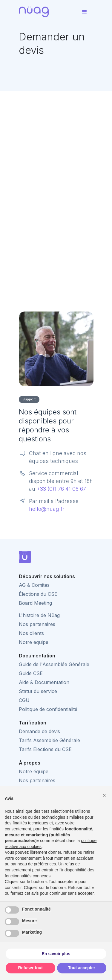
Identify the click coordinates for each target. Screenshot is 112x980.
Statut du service (38, 691)
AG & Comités (34, 585)
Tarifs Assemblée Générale (49, 740)
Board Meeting (35, 603)
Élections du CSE (38, 594)
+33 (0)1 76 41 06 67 (61, 489)
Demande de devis (39, 731)
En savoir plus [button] (56, 954)
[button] (85, 12)
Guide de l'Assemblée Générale (54, 664)
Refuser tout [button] (30, 968)
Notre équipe (34, 642)
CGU (24, 700)
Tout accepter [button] (82, 968)
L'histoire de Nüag (39, 615)
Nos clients (31, 633)
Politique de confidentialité (48, 709)
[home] (47, 12)
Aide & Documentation (44, 682)
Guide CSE (31, 673)
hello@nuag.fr (47, 509)
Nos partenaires (37, 624)
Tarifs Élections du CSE (45, 749)
